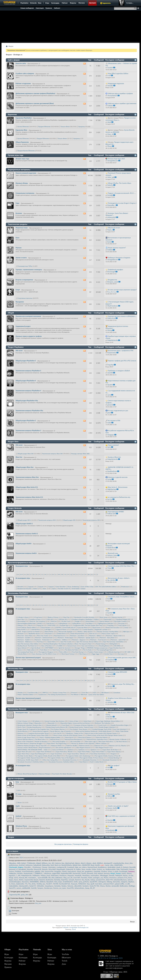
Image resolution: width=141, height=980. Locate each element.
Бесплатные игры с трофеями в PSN (121, 351)
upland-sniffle (119, 884)
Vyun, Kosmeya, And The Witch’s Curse (44, 654)
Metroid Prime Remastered (73, 739)
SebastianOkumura (120, 880)
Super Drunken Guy (116, 648)
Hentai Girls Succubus (112, 628)
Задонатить (106, 3)
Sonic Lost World (58, 750)
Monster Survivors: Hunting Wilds (108, 632)
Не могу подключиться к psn (118, 411)
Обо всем (19, 351)
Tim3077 (49, 884)
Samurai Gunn (72, 646)
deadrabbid (111, 867)
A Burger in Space (23, 617)
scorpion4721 (100, 880)
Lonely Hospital (88, 630)
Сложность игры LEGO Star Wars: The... (122, 566)
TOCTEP (56, 884)
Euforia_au (101, 869)
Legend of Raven (61, 630)
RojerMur (65, 880)
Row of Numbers (47, 646)
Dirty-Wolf (52, 869)
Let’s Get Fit (57, 733)
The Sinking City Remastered (57, 695)
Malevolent (55, 876)
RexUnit (42, 880)
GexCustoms (72, 871)
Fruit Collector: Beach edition (27, 628)
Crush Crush (102, 725)
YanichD (34, 888)
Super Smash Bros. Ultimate (76, 754)
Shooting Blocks (104, 646)
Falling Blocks (63, 623)
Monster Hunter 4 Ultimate (118, 739)
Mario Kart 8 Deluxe (85, 737)
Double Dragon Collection (107, 727)
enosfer (88, 869)
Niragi (11, 878)
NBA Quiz (126, 632)
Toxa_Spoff (90, 884)
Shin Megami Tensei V (103, 748)
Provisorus (113, 878)
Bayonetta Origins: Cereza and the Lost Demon (75, 723)
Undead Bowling (114, 758)
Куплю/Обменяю (23, 127)
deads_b (119, 867)
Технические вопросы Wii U (47, 520)
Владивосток (113, 280)
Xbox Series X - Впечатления (118, 487)
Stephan (131, 882)
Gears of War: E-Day (87, 587)
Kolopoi (100, 873)
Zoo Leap (121, 654)
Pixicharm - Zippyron (79, 640)
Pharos (106, 878)
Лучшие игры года (16, 155)
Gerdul (64, 871)
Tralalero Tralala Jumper (96, 652)
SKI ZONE (117, 646)
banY (52, 865)
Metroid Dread (55, 739)
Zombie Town (109, 654)
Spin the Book (36, 648)
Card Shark (66, 725)
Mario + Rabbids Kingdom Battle (50, 737)
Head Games (97, 628)
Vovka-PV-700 (94, 886)
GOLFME (58, 628)
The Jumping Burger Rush (105, 650)
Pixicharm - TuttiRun (61, 640)
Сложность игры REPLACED (117, 672)
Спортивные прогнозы (25, 298)
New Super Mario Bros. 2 (107, 742)
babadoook (37, 865)
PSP (19, 790)
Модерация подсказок (116, 83)
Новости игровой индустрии (26, 173)
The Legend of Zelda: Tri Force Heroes (92, 758)
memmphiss (95, 876)
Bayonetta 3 (52, 723)
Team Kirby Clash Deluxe (98, 754)
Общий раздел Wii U (24, 520)
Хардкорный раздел (23, 326)
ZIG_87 (92, 888)
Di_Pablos (77, 869)
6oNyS (23, 863)
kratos (124, 873)
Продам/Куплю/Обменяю (26, 151)
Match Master (49, 632)
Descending (21, 621)
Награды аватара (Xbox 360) (80, 454)
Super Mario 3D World (44, 752)
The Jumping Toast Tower (26, 652)
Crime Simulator (61, 587)
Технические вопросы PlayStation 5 (28, 371)
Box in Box (21, 619)
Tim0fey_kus (41, 884)
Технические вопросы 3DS (91, 520)
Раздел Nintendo (15, 508)
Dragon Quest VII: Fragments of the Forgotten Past (33, 729)
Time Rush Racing (77, 652)
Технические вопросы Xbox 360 (52, 454)
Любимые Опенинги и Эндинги (119, 258)
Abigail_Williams (42, 863)
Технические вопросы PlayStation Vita (29, 411)
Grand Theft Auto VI (69, 628)
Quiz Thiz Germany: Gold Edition (114, 642)
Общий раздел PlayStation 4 (26, 381)
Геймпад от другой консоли (118, 477)
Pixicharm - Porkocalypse (66, 638)
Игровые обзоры (22, 183)
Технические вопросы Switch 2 (27, 534)
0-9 (21, 575)
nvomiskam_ (32, 878)
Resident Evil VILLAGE (24, 589)
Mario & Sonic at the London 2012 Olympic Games (101, 733)
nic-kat (131, 876)
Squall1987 (94, 882)
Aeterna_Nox (60, 863)
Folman (132, 869)
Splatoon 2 (82, 750)
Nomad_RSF (23, 878)
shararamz (25, 882)
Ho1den (20, 873)
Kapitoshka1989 (66, 873)
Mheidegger (104, 876)
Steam (20, 803)
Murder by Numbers (41, 742)
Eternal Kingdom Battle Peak (27, 623)
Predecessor (125, 587)
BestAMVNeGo (67, 865)
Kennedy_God (92, 873)
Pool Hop (40, 642)
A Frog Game (38, 617)
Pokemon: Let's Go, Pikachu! (117, 746)
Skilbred (43, 882)
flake (118, 869)
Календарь (9, 958)
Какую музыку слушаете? (117, 248)
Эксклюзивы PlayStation (18, 593)
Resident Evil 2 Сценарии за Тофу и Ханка (122, 782)
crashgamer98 (61, 867)
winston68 (115, 886)
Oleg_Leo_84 (68, 878)
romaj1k (71, 880)
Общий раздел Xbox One (25, 467)
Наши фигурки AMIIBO (116, 512)
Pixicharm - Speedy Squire (86, 638)
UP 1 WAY (128, 652)
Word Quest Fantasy (68, 654)
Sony (17, 782)
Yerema (56, 888)
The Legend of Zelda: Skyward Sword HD (30, 758)
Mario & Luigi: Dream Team (26, 737)
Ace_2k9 (51, 863)
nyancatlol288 (42, 878)
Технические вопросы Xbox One (27, 477)
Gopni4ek (97, 871)
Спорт (18, 290)
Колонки (19, 213)
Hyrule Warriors (23, 731)
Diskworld (70, 869)
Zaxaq (87, 888)
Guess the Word (82, 628)
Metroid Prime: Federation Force (97, 739)
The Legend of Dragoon (46, 652)
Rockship (57, 880)
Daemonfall (108, 619)
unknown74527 (108, 884)
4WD (19, 863)
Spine (54, 589)
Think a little (63, 652)
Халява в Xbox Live (114, 457)
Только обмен (65, 127)
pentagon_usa (98, 878)
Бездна (11, 837)
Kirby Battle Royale (105, 731)
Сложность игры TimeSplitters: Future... (122, 597)
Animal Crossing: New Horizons (55, 721)
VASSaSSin (41, 886)
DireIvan (45, 869)
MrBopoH (119, 876)
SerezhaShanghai (15, 882)
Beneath (20, 587)
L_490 (18, 876)
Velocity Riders (22, 654)
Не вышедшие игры (23, 578)
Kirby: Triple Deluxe (122, 731)
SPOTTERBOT (49, 648)
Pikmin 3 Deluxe (101, 744)
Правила (8, 967)
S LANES (60, 646)
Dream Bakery (90, 621)
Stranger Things (80, 648)
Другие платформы (16, 779)
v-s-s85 (127, 884)
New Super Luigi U (91, 742)
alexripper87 (108, 863)
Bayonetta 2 (38, 723)
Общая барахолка (22, 142)
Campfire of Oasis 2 (35, 619)
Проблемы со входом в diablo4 (119, 371)
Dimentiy (30, 869)
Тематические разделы (18, 224)
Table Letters (31, 650)
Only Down (48, 634)
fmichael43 (125, 869)
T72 (26, 884)
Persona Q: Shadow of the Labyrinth (83, 744)
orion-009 (77, 878)
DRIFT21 (45, 693)
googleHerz (89, 871)
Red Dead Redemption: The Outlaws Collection (58, 644)
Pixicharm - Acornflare (77, 636)
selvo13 (130, 880)
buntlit (97, 865)
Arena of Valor (74, 721)
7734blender (31, 863)
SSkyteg (109, 882)
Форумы (8, 961)
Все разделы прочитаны (63, 844)
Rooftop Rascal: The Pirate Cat (27, 646)
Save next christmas (88, 646)
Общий (11, 313)
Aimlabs (20, 693)
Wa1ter (108, 886)
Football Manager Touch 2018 (102, 729)
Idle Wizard (105, 693)
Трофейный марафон (115, 270)
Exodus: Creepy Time (60, 693)
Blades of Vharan (53, 617)
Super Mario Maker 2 (99, 752)
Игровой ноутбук (114, 794)
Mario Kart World (101, 737)
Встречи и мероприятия (24, 280)
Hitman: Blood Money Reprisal (27, 774)
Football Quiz (64, 625)
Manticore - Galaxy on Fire (75, 733)
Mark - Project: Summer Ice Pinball (29, 632)
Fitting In (20, 625)
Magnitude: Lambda (101, 630)
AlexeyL (89, 863)
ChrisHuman (37, 867)
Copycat (31, 587)
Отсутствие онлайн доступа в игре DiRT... (122, 658)
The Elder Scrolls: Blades (25, 756)
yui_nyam (63, 888)
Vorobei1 (86, 886)
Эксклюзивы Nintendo (17, 709)
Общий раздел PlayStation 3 (26, 421)
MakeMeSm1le (26, 876)
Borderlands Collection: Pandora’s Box (30, 725)
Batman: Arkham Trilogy (25, 723)
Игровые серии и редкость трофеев (29, 336)
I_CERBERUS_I (38, 873)
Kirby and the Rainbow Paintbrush (87, 731)
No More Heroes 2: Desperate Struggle (30, 744)
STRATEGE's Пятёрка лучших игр (97, 648)
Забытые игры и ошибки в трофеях (120, 93)
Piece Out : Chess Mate (25, 636)
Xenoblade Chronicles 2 (70, 760)
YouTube (65, 954)
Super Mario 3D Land (24, 752)
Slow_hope (58, 882)
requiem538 (28, 880)
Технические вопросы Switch (26, 553)
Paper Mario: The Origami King (57, 744)
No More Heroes (122, 742)
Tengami (113, 754)
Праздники (20, 302)
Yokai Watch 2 (84, 762)
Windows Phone (21, 826)
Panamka (84, 878)
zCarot (74, 929)
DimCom (54, 621)
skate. (45, 589)
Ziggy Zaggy (96, 654)
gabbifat (37, 871)
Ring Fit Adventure (45, 748)
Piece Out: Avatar (43, 636)
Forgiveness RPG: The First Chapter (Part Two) (88, 625)
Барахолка (12, 115)
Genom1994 (49, 871)
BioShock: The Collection (103, 723)
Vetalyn (64, 886)
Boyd (92, 865)
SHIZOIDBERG (34, 882)
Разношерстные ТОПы (25, 266)
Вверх (132, 922)
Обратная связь (116, 972)
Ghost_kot (80, 871)
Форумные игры (22, 228)
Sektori (35, 589)
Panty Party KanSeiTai (78, 634)
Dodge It (78, 621)
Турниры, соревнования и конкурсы (29, 270)
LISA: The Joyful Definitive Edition (106, 587)
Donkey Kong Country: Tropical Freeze (81, 727)
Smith (76, 882)
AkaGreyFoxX (70, 863)
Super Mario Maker (84, 752)
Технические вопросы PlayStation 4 (28, 391)
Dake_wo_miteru (81, 867)
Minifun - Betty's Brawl (85, 632)
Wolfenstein (124, 886)
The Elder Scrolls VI (64, 589)
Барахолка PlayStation (24, 118)
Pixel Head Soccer (60, 636)
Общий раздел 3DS (69, 520)
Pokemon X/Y (99, 746)
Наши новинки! (113, 445)
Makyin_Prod (45, 876)
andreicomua (14, 865)
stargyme (124, 882)
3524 (21, 858)
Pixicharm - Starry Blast (107, 638)
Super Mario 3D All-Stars (110, 750)
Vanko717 (33, 886)
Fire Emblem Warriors (58, 729)
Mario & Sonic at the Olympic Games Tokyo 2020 (33, 735)
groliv (116, 871)
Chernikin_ (28, 867)
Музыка (19, 248)
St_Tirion (12, 884)
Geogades (58, 871)
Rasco (16, 880)
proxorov (120, 878)
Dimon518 (38, 869)
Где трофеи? (115, 766)
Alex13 (83, 863)
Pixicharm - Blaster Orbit (114, 636)
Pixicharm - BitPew (95, 636)
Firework (74, 693)
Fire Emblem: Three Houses (79, 729)
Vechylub (57, 886)
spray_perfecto (84, 882)
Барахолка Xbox (21, 130)
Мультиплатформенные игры (20, 563)
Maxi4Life (78, 876)
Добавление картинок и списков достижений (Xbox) (35, 103)
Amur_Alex (129, 863)
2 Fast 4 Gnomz (23, 721)
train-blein (99, 884)
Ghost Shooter (46, 628)
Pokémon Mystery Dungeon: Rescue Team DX (32, 746)
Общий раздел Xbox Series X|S (27, 487)
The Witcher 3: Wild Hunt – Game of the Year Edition (88, 695)
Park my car (93, 634)
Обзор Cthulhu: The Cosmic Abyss (120, 183)
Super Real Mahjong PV (38, 754)
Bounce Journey (117, 617)
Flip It (30, 625)
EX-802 (40, 623)
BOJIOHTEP (86, 865)
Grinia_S (111, 871)
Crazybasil (70, 867)
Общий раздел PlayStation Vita (27, 401)
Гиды (18, 203)
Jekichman (48, 873)
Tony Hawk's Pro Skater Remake (62, 774)
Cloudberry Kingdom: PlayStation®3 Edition (85, 619)
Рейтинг (22, 961)
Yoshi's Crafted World (97, 762)
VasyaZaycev (49, 886)
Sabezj (93, 880)
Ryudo (87, 880)
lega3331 (12, 876)
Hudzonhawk (28, 873)
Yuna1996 (70, 888)
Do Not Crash (66, 621)
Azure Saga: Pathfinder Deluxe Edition (108, 721)
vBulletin (66, 927)
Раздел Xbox (13, 442)
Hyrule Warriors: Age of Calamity (61, 731)
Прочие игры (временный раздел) (28, 658)
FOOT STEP (52, 625)
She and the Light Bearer (64, 748)
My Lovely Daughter (59, 742)
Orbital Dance (61, 634)
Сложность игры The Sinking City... (123, 684)
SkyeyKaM (50, 882)
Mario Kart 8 (69, 737)
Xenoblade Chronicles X (110, 760)
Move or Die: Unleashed (25, 742)
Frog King (110, 625)
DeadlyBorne (102, 867)
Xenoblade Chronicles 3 (90, 760)
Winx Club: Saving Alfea (51, 760)
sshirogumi (102, 882)
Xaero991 (12, 888)
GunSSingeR (123, 871)
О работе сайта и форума (25, 74)
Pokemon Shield (56, 746)
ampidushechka (119, 863)
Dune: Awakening (73, 587)
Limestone (117, 693)
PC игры (19, 794)
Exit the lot (50, 623)
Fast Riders (89, 623)
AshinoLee (29, 865)
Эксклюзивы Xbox (16, 669)
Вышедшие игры (22, 566)
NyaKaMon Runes (34, 634)
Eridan (94, 869)
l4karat (129, 873)
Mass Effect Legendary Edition (118, 74)
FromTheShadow (28, 871)
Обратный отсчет (114, 228)
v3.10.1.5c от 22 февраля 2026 (110, 958)
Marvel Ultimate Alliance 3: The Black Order (31, 739)
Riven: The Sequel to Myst (83, 644)
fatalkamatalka (111, 869)
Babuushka (46, 865)
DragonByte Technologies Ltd (79, 927)
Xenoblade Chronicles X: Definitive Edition (31, 762)
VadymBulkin (13, 886)
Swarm (20, 650)
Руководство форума (81, 844)
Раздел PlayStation (16, 347)
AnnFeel (22, 865)
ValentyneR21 (24, 886)
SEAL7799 (109, 880)
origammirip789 (14, 895)
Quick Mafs (51, 642)
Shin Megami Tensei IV (83, 748)
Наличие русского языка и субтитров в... (122, 316)
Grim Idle (85, 693)
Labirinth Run (36, 630)
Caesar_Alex (109, 865)
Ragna (11, 880)
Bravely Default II (52, 725)
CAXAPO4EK (118, 865)
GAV (42, 871)
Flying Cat (40, 625)
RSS (125, 972)
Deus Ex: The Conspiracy (38, 621)
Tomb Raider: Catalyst (79, 589)
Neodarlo (21, 634)
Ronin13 (78, 880)
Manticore (63, 876)
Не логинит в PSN (114, 421)
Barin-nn (58, 865)
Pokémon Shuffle (72, 746)
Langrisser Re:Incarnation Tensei (38, 733)
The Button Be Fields (72, 650)
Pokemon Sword (84, 746)
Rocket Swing (101, 644)
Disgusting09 (61, 869)
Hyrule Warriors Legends (41, 731)
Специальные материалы (25, 193)
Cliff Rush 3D (63, 619)
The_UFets (32, 884)
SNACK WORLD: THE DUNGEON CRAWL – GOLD (33, 750)
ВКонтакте (66, 958)
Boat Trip (66, 617)
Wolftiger (132, 886)
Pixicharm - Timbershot (42, 640)
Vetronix (70, 886)
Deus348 (132, 867)
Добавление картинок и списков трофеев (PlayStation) (35, 93)
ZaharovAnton (79, 888)
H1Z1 (95, 693)
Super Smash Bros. (57, 754)
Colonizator (52, 867)
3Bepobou (13, 863)
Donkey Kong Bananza (34, 727)
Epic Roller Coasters (121, 621)
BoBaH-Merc (77, 865)
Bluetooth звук (113, 553)
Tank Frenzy (56, 650)
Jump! (126, 628)
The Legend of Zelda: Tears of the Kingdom (61, 758)
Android (18, 816)
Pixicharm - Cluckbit (24, 638)
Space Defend (22, 648)
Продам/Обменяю (44, 127)
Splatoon (71, 750)
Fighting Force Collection (106, 623)
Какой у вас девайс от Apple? (118, 806)
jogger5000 (56, 873)
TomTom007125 (65, 884)
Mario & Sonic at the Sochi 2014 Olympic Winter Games (105, 735)
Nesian (125, 876)
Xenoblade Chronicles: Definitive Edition (62, 762)
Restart (36, 880)
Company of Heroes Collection (84, 725)
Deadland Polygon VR (123, 619)
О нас (106, 972)
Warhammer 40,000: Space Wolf (28, 760)
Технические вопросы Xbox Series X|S (29, 497)
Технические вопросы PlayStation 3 (28, 431)
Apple (18, 806)
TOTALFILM (82, 884)
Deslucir (126, 867)
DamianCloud (92, 867)
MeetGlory (86, 876)
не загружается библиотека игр (119, 497)
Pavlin (90, 878)
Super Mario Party (23, 754)
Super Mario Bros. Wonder (64, 752)
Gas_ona (38, 903)
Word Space (83, 654)
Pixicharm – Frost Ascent (98, 640)
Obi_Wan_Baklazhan (55, 878)
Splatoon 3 (94, 750)
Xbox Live (19, 457)
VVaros (102, 886)
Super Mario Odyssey (114, 752)
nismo (16, 878)
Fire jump (121, 623)
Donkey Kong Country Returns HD (57, 727)
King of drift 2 (22, 630)
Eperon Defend (104, 621)
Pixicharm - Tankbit (24, 640)
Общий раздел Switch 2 (24, 524)
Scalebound (42, 695)
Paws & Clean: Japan (108, 634)
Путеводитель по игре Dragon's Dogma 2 (122, 203)
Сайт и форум (14, 60)
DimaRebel (22, 869)
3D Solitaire (36, 721)
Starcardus (116, 882)
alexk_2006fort (98, 863)
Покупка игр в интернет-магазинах (28, 316)
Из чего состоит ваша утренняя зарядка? (122, 290)
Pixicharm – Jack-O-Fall (118, 640)
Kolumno (21, 733)
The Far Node (87, 650)
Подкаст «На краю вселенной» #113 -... (122, 193)
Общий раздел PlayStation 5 (26, 361)
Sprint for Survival (64, 648)
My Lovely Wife (75, 742)
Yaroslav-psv (48, 888)
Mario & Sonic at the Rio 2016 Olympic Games (68, 735)
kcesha (84, 873)
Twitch (65, 961)
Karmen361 (77, 873)
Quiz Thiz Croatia (66, 642)
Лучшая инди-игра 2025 (116, 159)
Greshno (104, 871)
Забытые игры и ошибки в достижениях (122, 103)
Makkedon (36, 876)
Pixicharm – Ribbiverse (25, 642)
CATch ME (50, 619)
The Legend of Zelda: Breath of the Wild (47, 756)
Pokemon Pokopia (44, 774)
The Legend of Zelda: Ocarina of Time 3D (108, 756)
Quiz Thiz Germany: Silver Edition (28, 644)
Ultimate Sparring (114, 652)
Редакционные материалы (19, 170)
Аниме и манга (21, 258)
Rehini (21, 880)
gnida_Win (25, 895)
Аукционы (82, 127)
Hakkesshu (13, 873)
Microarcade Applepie (65, 632)
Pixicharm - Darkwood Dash (44, 638)
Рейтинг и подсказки (23, 83)
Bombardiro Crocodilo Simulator (85, 617)
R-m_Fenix (128, 878)
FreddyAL (18, 871)
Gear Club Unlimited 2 (120, 729)
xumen (19, 888)
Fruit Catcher (123, 625)
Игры (7, 954)
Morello (112, 876)
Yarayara (40, 888)
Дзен (64, 964)
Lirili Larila (75, 630)
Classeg (44, 867)
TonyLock (74, 884)
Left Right (48, 630)
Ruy (83, 880)
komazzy (107, 873)
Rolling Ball (113, 644)
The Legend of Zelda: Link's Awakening (78, 756)
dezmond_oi (13, 869)
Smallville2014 (68, 882)
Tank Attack (44, 650)
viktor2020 (78, 886)
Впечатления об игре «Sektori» (119, 578)
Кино (17, 238)
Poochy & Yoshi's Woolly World (27, 748)
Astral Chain (87, 721)
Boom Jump (103, 617)
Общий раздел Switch (23, 544)
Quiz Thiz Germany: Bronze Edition (87, 642)
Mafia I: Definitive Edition (26, 695)
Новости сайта (21, 63)
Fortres (11, 871)
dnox (83, 869)
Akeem (78, 863)
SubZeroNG (20, 884)
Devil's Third (22, 727)
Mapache (71, 876)
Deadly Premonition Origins (120, 725)
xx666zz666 (26, 888)
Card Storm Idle (33, 693)
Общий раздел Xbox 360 (26, 454)
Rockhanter (50, 880)
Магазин (8, 964)
